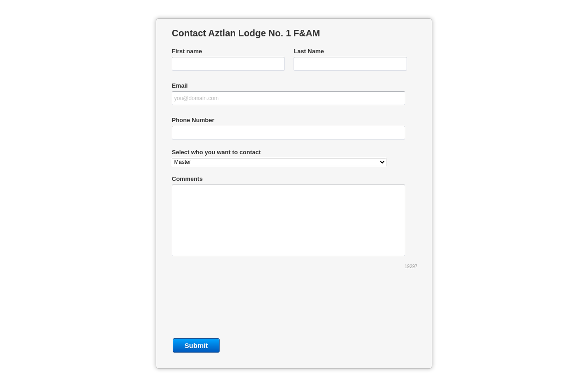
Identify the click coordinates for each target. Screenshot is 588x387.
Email (180, 86)
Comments (187, 179)
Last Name (309, 51)
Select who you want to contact (216, 152)
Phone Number (193, 120)
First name (187, 51)
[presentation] (294, 307)
